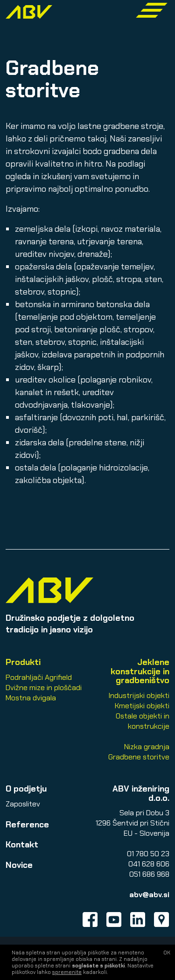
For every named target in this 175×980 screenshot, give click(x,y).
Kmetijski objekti (142, 706)
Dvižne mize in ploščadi (44, 688)
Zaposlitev (23, 804)
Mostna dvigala (31, 698)
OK (167, 953)
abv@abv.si (149, 895)
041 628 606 (149, 864)
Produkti (23, 662)
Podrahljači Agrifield (39, 677)
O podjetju (26, 789)
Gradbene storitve (139, 757)
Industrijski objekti (139, 695)
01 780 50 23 (148, 854)
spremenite (67, 972)
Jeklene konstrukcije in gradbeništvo (140, 671)
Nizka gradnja (147, 747)
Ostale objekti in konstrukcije (143, 721)
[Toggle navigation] (152, 10)
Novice (19, 865)
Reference (27, 825)
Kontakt (22, 845)
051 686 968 (149, 874)
